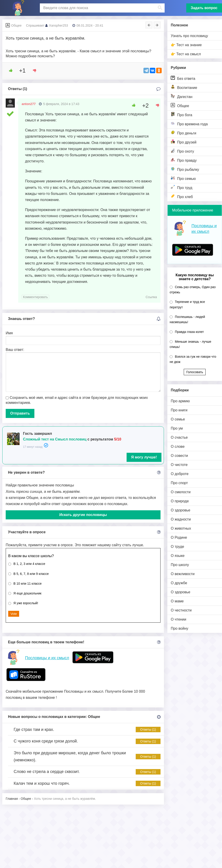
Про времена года (189, 124)
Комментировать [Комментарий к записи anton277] (35, 297)
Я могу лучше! (144, 457)
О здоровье (181, 510)
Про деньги (184, 133)
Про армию (180, 401)
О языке (178, 556)
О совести (179, 456)
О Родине (179, 537)
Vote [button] (14, 614)
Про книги (179, 410)
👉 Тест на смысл (186, 54)
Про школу (180, 565)
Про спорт (179, 483)
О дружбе (179, 583)
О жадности (181, 519)
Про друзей (184, 142)
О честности (181, 610)
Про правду (184, 160)
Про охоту (182, 151)
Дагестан (182, 96)
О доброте (180, 474)
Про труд (182, 187)
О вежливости (183, 574)
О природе (180, 501)
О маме (177, 601)
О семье (178, 419)
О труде (177, 547)
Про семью (183, 178)
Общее (180, 105)
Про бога (181, 114)
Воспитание (184, 87)
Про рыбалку (185, 169)
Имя (9, 333)
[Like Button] (9, 70)
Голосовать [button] (195, 372)
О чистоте (179, 465)
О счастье (179, 437)
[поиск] (102, 8)
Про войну (180, 628)
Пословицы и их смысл (47, 658)
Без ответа (183, 78)
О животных (181, 528)
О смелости (181, 492)
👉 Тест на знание (186, 45)
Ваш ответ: (15, 350)
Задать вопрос (204, 8)
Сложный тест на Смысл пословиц (55, 439)
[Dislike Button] (33, 70)
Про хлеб (182, 196)
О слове (178, 447)
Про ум (177, 428)
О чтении (179, 619)
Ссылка (151, 297)
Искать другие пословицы (83, 515)
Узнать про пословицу (189, 36)
